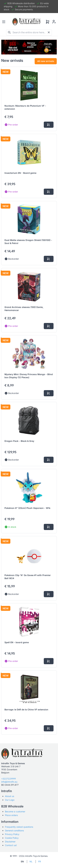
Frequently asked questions (19, 827)
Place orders (11, 815)
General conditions (14, 831)
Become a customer (15, 811)
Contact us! (11, 845)
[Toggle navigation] (4, 22)
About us (10, 796)
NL (31, 861)
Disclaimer (10, 842)
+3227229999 (9, 779)
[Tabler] (27, 22)
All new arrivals (46, 61)
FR (40, 861)
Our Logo (10, 800)
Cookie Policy (12, 838)
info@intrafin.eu (9, 782)
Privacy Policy (12, 834)
